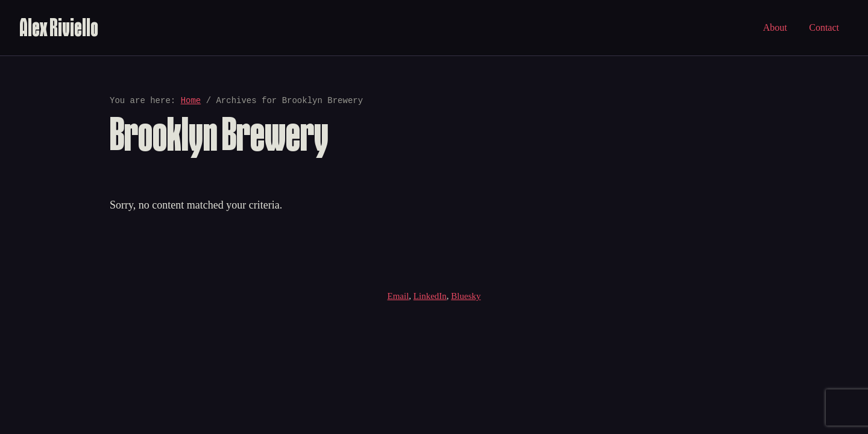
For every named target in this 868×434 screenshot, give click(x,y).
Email (398, 296)
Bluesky (466, 296)
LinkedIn (430, 296)
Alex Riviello (59, 27)
